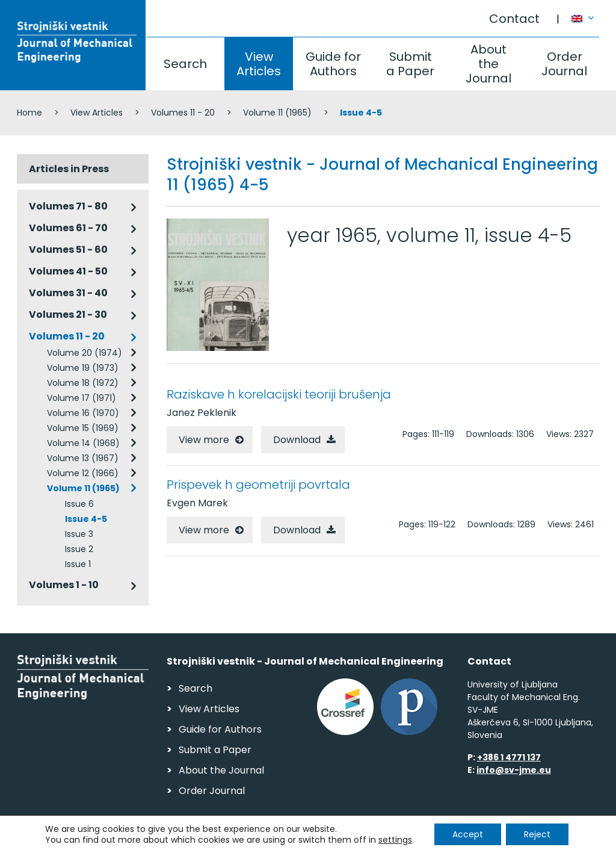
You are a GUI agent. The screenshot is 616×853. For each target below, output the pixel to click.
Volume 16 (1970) (83, 413)
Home (29, 113)
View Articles (259, 64)
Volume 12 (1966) (83, 473)
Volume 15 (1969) (83, 428)
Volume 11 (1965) (277, 113)
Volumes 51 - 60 (68, 250)
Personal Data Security (181, 838)
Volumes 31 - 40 (68, 293)
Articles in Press (69, 169)
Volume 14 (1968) (83, 443)
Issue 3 (79, 534)
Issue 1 (78, 564)
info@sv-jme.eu (514, 770)
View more (204, 440)
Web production (530, 840)
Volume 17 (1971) (82, 398)
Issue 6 (79, 504)
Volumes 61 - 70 (68, 228)
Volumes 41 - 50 (68, 271)
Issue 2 (79, 549)
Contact (514, 19)
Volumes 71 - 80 (68, 206)
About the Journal (488, 64)
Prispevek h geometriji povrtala (258, 485)
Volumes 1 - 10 (64, 585)
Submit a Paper (410, 64)
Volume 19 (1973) (83, 368)
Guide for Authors (333, 64)
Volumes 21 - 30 (68, 315)
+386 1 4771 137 (509, 757)
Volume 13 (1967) (83, 458)
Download (297, 440)
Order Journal (564, 64)
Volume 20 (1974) (85, 353)
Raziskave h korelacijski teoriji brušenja (279, 394)
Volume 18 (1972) (83, 383)
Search (185, 64)
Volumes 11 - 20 (183, 113)
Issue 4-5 (86, 519)
